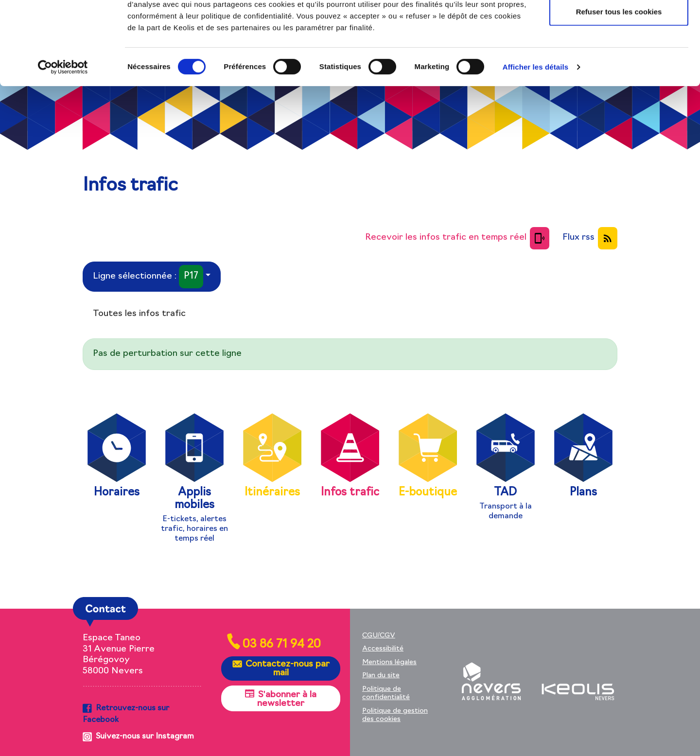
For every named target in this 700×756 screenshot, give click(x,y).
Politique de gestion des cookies (395, 715)
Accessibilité (383, 649)
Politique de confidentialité (386, 694)
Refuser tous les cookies (619, 89)
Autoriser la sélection (619, 58)
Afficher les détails (535, 145)
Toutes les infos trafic (139, 314)
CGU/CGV (379, 636)
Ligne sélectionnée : (148, 277)
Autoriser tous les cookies (619, 26)
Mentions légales (389, 662)
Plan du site (381, 676)
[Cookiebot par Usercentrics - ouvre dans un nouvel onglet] (63, 145)
